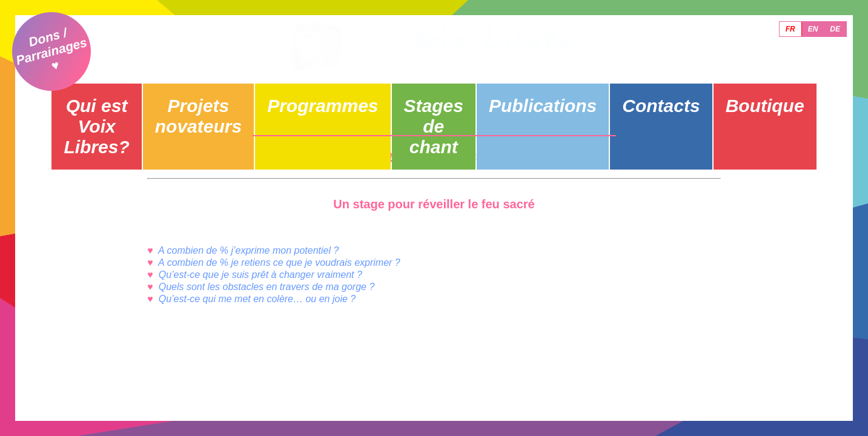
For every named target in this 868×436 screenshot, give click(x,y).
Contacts (652, 95)
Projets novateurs (215, 95)
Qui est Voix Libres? (106, 95)
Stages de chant (434, 95)
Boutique (762, 95)
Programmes (325, 95)
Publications (543, 95)
